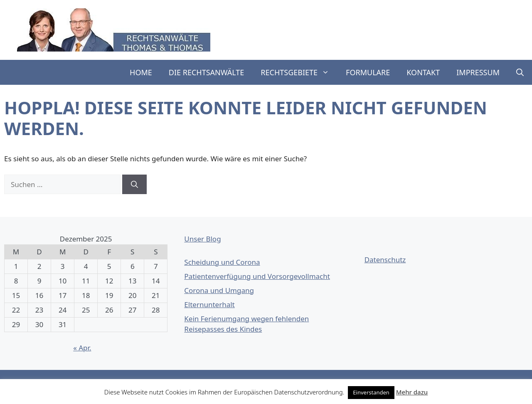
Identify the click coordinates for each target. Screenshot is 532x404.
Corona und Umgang (219, 290)
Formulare (368, 72)
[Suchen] (134, 185)
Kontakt (423, 72)
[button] (520, 72)
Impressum (478, 72)
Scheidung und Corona (222, 262)
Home (141, 72)
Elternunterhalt (209, 304)
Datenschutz (385, 260)
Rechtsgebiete (299, 72)
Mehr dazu (412, 392)
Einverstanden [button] (371, 392)
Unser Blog (202, 239)
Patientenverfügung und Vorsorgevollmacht (257, 276)
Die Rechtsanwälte (207, 72)
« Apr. (82, 348)
